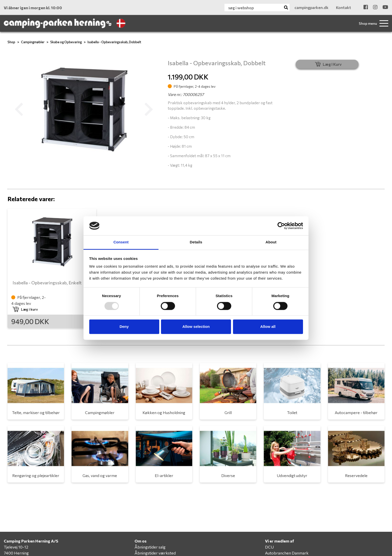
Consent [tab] (121, 242)
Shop (11, 42)
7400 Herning (16, 553)
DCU (269, 547)
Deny (124, 327)
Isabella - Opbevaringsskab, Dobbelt (114, 42)
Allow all (268, 327)
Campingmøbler (33, 42)
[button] (19, 109)
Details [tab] (196, 242)
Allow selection (196, 327)
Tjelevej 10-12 (16, 547)
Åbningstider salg (150, 547)
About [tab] (271, 242)
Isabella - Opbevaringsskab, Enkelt (47, 283)
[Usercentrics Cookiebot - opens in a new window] (281, 226)
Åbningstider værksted (155, 553)
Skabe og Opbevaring (66, 42)
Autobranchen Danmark (287, 553)
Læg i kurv (25, 309)
